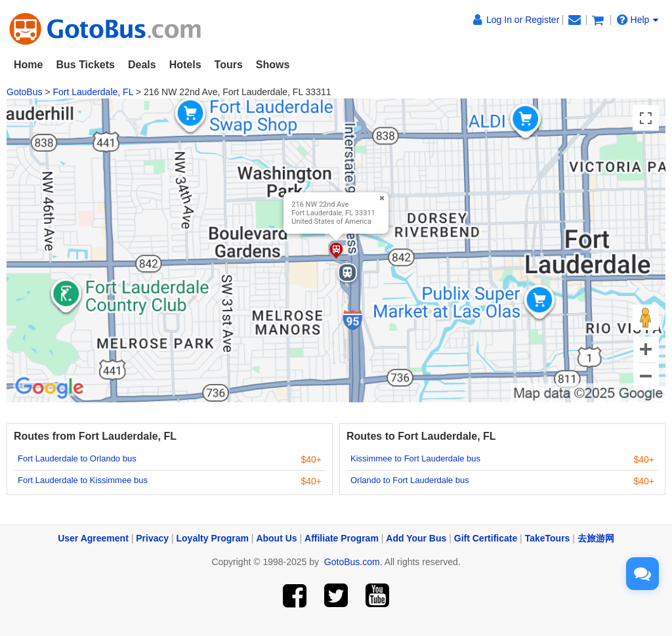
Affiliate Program (342, 538)
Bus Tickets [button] (85, 65)
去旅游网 (596, 538)
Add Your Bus (416, 538)
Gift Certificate (486, 538)
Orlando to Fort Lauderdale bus (410, 480)
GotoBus (24, 92)
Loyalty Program (213, 538)
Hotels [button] (185, 65)
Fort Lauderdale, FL (93, 92)
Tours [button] (229, 65)
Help (638, 20)
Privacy (152, 538)
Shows (273, 65)
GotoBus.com (352, 562)
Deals (142, 65)
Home (28, 65)
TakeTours (548, 538)
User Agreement (93, 538)
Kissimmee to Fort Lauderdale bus (415, 458)
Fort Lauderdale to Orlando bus (77, 458)
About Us (276, 538)
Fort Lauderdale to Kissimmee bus (83, 480)
